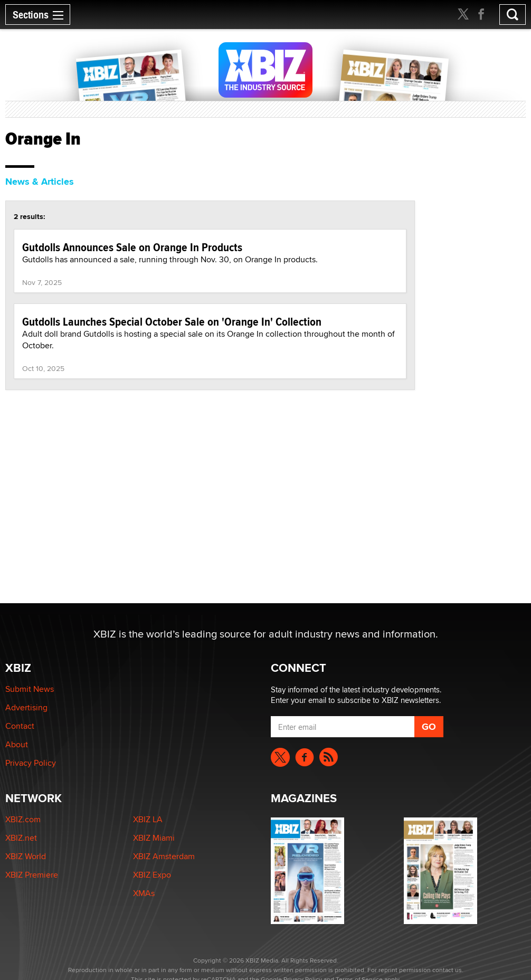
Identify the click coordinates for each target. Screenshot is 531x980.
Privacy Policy (31, 763)
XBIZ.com (23, 819)
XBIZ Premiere (32, 875)
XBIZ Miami (154, 838)
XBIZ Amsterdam (164, 856)
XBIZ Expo (152, 875)
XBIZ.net (21, 838)
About (17, 744)
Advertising (26, 707)
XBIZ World (26, 856)
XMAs (144, 893)
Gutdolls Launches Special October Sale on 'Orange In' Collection (172, 321)
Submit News (30, 689)
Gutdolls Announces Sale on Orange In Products (132, 247)
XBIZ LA (148, 819)
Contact (20, 726)
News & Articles (40, 182)
